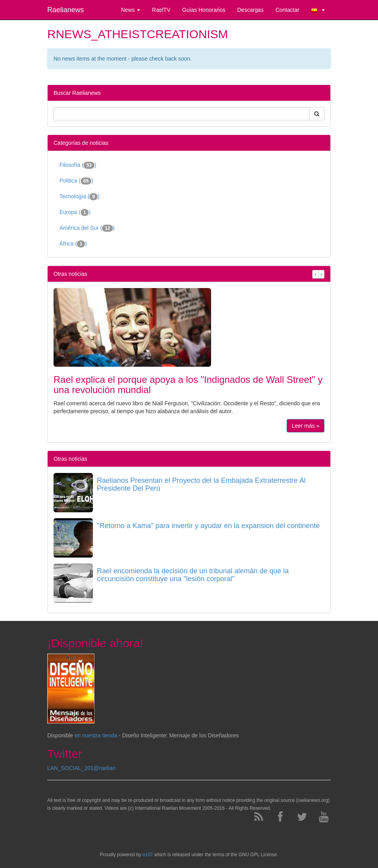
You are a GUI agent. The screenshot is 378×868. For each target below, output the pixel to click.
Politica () (76, 181)
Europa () (75, 212)
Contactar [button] (287, 10)
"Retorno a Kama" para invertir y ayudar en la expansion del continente (208, 526)
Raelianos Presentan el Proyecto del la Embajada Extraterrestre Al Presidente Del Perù (201, 484)
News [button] (131, 10)
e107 (148, 855)
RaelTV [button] (161, 10)
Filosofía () (78, 165)
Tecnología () (80, 197)
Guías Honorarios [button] (204, 10)
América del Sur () (87, 228)
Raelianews (66, 10)
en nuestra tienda (96, 735)
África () (73, 244)
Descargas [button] (250, 10)
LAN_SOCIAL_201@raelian (82, 768)
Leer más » (306, 426)
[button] (318, 10)
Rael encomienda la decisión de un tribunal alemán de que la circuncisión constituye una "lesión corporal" (193, 575)
